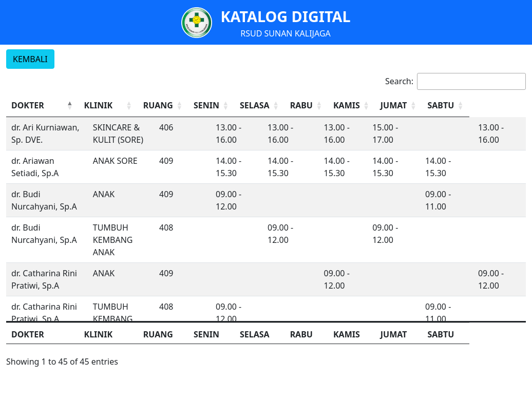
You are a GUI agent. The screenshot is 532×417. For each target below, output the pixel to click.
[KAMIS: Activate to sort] (398, 106)
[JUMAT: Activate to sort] (449, 106)
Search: (399, 81)
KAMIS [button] (391, 105)
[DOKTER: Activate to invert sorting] (50, 106)
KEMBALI (30, 59)
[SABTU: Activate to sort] (500, 106)
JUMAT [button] (442, 105)
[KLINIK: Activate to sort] (131, 106)
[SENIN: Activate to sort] (246, 106)
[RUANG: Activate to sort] (195, 106)
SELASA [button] (292, 105)
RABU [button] (341, 105)
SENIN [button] (239, 105)
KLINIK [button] (113, 105)
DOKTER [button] (28, 105)
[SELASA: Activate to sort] (298, 106)
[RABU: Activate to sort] (349, 106)
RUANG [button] (189, 105)
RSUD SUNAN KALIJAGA (286, 33)
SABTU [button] (493, 105)
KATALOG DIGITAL (285, 16)
